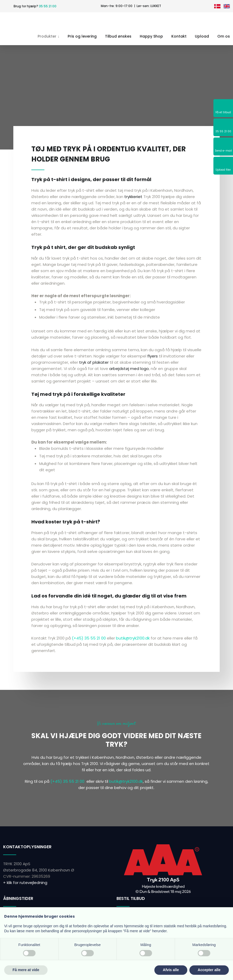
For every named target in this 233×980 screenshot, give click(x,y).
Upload (202, 36)
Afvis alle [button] (171, 970)
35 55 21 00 (48, 6)
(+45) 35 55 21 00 (89, 638)
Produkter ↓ (48, 36)
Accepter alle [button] (209, 970)
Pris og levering (82, 36)
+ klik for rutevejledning (25, 883)
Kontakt (179, 36)
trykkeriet (133, 197)
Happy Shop (151, 36)
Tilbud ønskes (118, 36)
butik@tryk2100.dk (133, 638)
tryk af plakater (94, 362)
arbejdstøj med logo (129, 369)
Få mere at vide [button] (26, 970)
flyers (153, 356)
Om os (224, 36)
